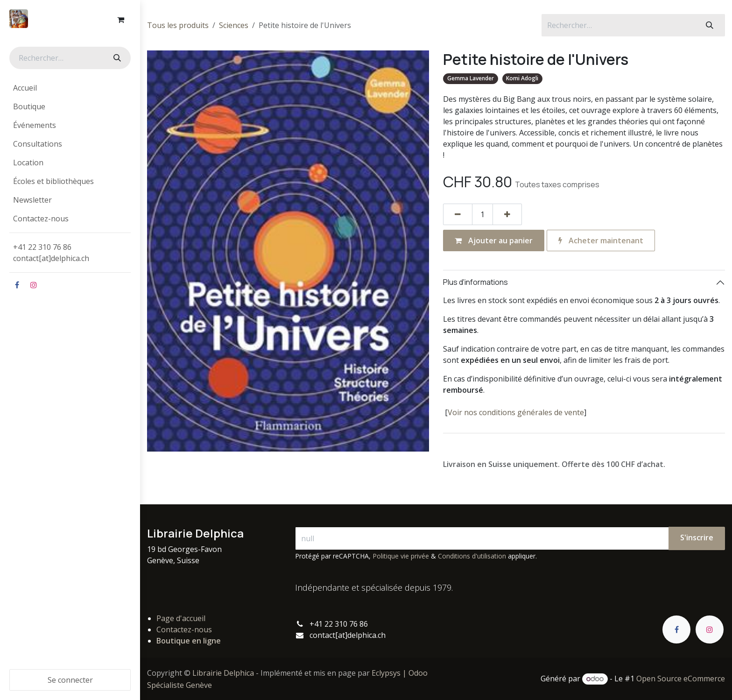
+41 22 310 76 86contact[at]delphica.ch (52, 253)
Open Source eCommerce (681, 679)
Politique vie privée (401, 556)
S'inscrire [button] (697, 537)
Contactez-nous (184, 629)
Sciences (234, 25)
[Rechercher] (116, 58)
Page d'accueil (181, 618)
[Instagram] (34, 285)
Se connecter (70, 680)
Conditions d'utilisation (472, 556)
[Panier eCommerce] (120, 20)
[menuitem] (70, 88)
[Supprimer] (458, 214)
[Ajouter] (507, 214)
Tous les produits (178, 25)
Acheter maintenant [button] (601, 240)
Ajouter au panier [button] (494, 240)
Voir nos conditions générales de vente (516, 412)
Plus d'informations (475, 282)
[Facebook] (17, 285)
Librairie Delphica (223, 673)
